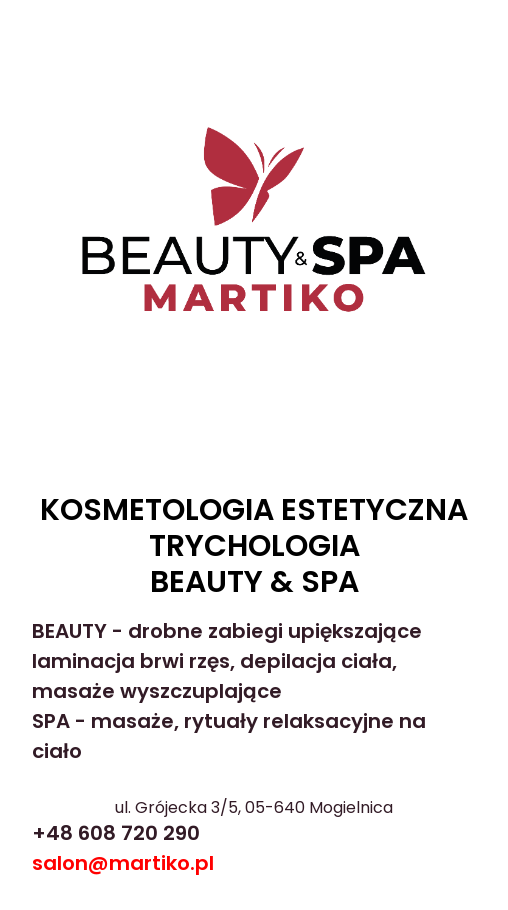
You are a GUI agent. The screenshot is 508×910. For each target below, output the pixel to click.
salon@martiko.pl (123, 863)
